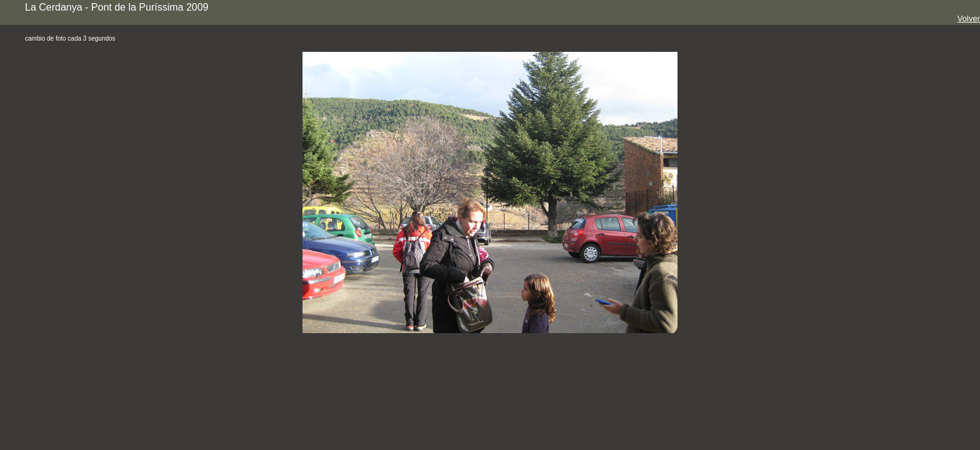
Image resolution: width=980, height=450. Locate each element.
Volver (969, 18)
